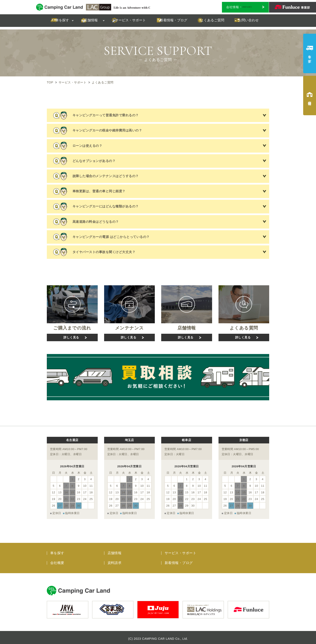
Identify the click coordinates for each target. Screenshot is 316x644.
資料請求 (115, 560)
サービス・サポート (180, 551)
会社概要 (57, 560)
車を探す (57, 551)
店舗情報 (115, 551)
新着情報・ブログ (179, 560)
